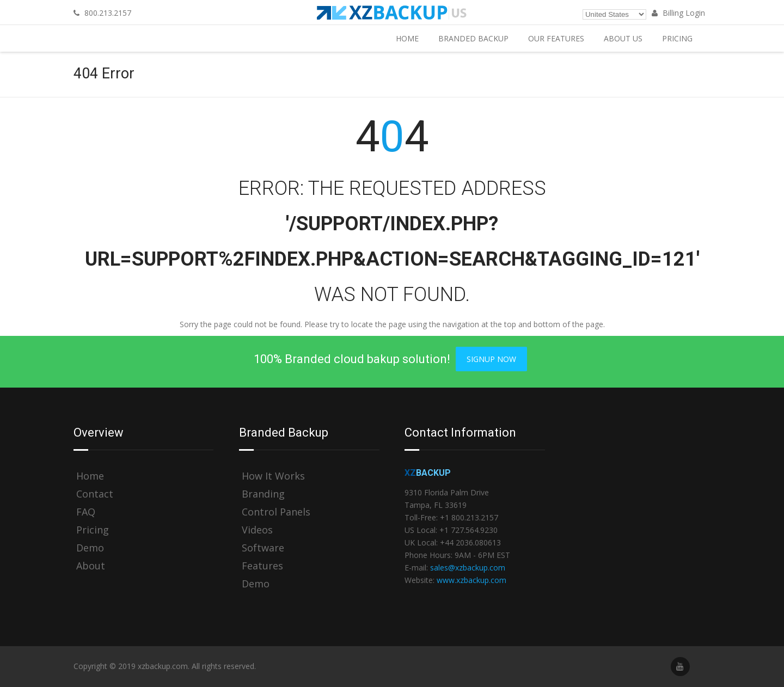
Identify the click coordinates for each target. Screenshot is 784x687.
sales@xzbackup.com (468, 568)
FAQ (86, 512)
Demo (90, 548)
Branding (263, 494)
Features (262, 566)
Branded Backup (473, 38)
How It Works (273, 476)
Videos (257, 530)
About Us (623, 38)
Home (407, 38)
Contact (95, 494)
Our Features (556, 38)
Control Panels (276, 512)
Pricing (677, 38)
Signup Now (491, 359)
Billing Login (678, 13)
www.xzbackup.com (471, 580)
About (91, 566)
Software (263, 548)
